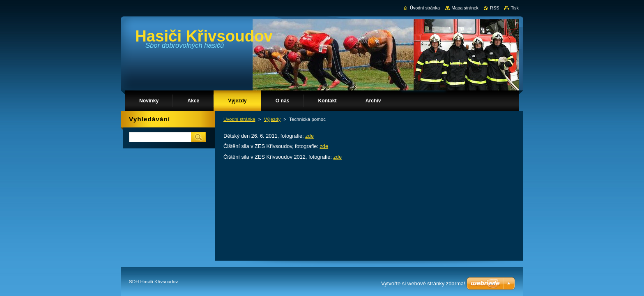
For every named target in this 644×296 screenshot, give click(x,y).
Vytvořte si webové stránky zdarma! (423, 283)
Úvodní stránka (239, 119)
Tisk (515, 8)
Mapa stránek (465, 8)
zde (309, 136)
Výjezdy (272, 119)
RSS (494, 8)
